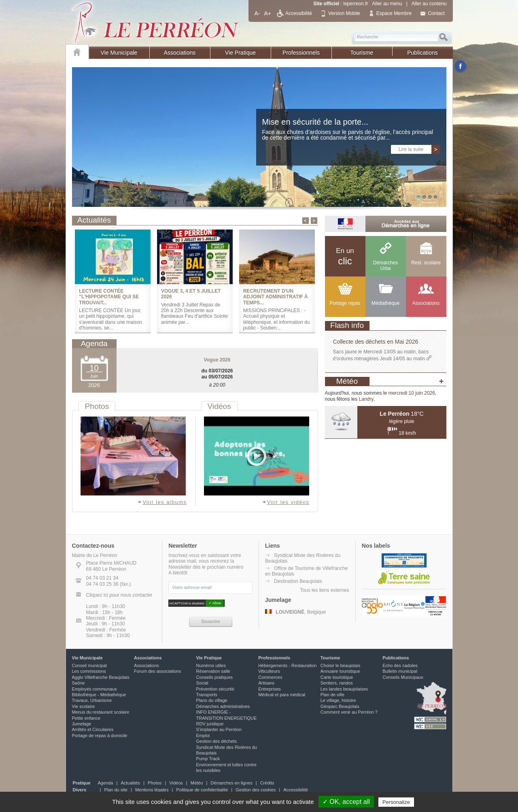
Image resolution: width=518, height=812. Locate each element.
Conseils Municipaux (403, 677)
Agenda (106, 783)
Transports (207, 695)
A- (257, 13)
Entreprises (270, 689)
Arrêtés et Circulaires (93, 729)
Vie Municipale (119, 53)
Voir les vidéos (286, 502)
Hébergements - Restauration (287, 665)
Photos (155, 783)
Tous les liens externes (324, 590)
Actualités (130, 783)
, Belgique (295, 612)
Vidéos (176, 783)
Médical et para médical (282, 695)
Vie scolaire (84, 706)
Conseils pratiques (215, 677)
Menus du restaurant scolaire (101, 712)
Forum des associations (157, 671)
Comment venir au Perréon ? (349, 712)
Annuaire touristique (340, 671)
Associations (180, 53)
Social (202, 683)
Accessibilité (299, 13)
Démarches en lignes (231, 783)
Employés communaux (94, 689)
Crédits (267, 783)
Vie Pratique (240, 53)
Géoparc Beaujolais (340, 706)
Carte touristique (337, 677)
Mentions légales (152, 790)
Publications (422, 53)
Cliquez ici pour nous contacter (119, 595)
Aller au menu (387, 4)
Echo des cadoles (400, 665)
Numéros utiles (211, 665)
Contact (436, 13)
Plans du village (212, 700)
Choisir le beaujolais (340, 665)
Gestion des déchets (217, 741)
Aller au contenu (429, 4)
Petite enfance (86, 718)
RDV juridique (210, 724)
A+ (268, 13)
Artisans (266, 683)
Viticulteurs (269, 671)
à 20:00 (217, 385)
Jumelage (82, 724)
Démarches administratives (223, 706)
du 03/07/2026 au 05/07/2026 (217, 374)
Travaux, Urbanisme (92, 700)
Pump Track (208, 759)
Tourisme (362, 53)
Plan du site (116, 790)
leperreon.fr (356, 4)
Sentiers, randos (337, 683)
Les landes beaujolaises (344, 689)
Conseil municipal (89, 665)
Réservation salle (213, 671)
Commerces (270, 677)
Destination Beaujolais (298, 581)
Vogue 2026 (217, 360)
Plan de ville (332, 695)
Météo (197, 783)
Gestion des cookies (256, 790)
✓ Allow (215, 603)
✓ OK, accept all (346, 802)
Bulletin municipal (400, 671)
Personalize (396, 802)
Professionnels (301, 53)
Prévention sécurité (215, 689)
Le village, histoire (338, 700)
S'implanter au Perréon (219, 729)
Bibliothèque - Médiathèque (99, 695)
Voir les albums (162, 502)
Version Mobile (344, 13)
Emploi (203, 735)
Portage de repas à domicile (100, 735)
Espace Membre (394, 13)
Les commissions (89, 671)
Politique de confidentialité (202, 790)
